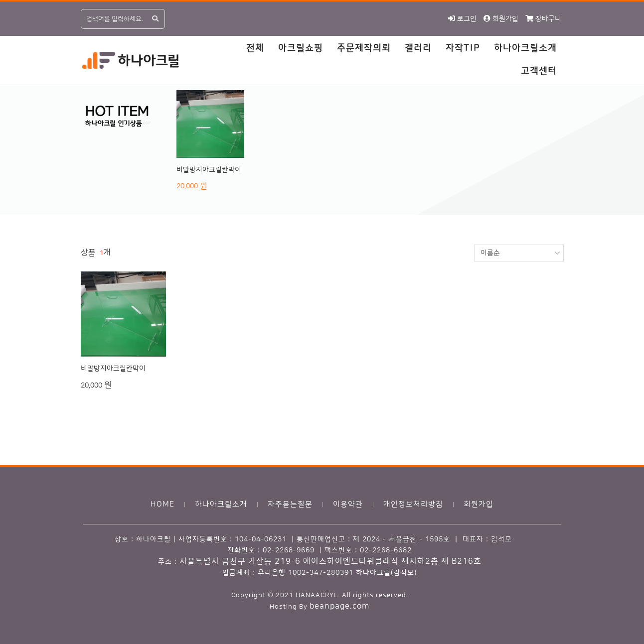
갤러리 (418, 48)
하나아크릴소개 (525, 48)
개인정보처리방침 (413, 504)
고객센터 (539, 71)
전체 (255, 48)
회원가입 (479, 504)
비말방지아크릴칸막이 (209, 170)
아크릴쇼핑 (301, 48)
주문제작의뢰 (364, 48)
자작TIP (463, 48)
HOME (162, 504)
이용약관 (348, 504)
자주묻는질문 (290, 504)
